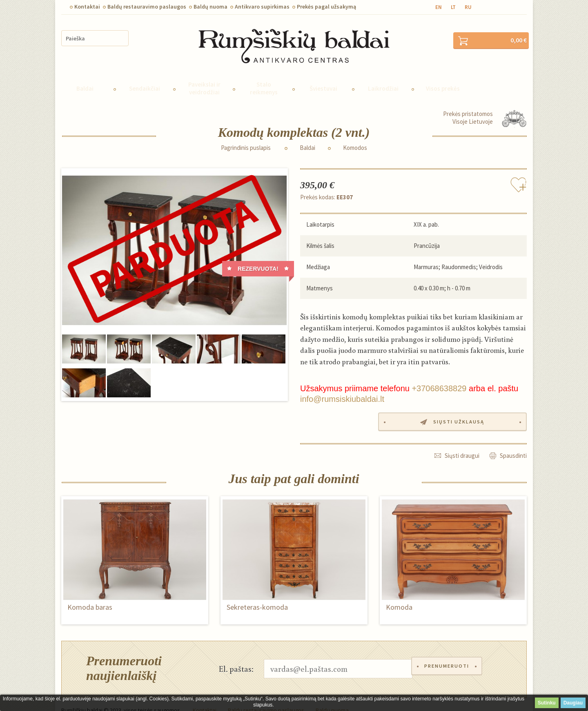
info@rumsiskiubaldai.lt (342, 388)
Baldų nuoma (210, 7)
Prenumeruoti (449, 657)
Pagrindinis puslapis (246, 137)
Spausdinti (513, 444)
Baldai (85, 77)
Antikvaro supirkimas (262, 7)
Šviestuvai (323, 77)
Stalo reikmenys (264, 77)
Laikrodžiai (383, 77)
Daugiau (573, 703)
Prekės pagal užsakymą (326, 7)
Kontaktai (87, 7)
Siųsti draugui (462, 444)
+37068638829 (439, 377)
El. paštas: (236, 657)
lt (453, 7)
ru (468, 7)
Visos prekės (443, 77)
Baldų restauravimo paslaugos (147, 7)
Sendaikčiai (145, 77)
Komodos (355, 137)
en (439, 7)
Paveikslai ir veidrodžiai (204, 77)
